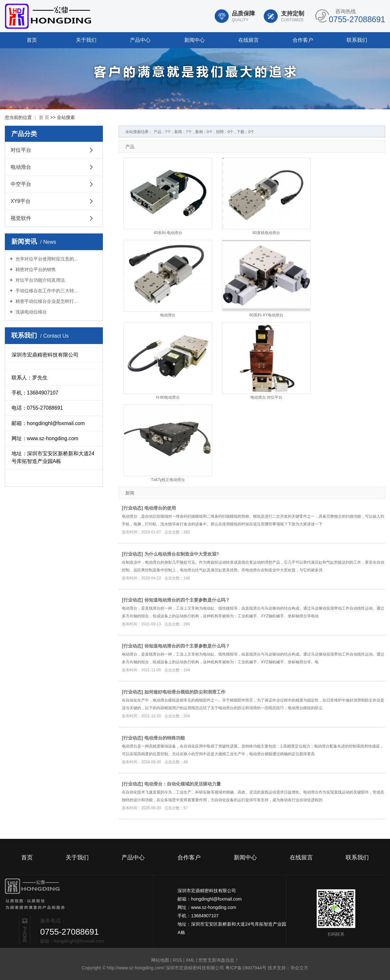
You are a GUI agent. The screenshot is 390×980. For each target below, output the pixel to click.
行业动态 (132, 508)
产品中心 (140, 40)
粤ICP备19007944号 (246, 968)
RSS (177, 960)
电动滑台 (21, 167)
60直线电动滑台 (266, 233)
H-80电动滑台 (168, 397)
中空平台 (21, 184)
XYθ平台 (21, 201)
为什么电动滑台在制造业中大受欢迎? (182, 554)
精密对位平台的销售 (35, 269)
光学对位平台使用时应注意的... (46, 259)
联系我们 (357, 40)
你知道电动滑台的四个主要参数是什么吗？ (187, 600)
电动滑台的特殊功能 (165, 738)
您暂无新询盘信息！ (219, 960)
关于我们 (86, 40)
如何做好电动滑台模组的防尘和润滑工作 (185, 692)
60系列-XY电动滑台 (266, 315)
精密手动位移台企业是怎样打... (46, 301)
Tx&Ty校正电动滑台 (168, 480)
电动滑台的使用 (160, 508)
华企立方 (299, 968)
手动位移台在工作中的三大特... (46, 291)
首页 (32, 40)
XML (190, 960)
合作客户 (303, 40)
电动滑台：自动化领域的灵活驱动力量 (183, 784)
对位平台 (21, 150)
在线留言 (249, 40)
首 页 (44, 117)
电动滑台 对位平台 (266, 397)
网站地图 (161, 960)
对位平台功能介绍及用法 (40, 280)
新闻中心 (195, 40)
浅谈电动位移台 (31, 312)
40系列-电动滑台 (168, 233)
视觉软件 (21, 218)
